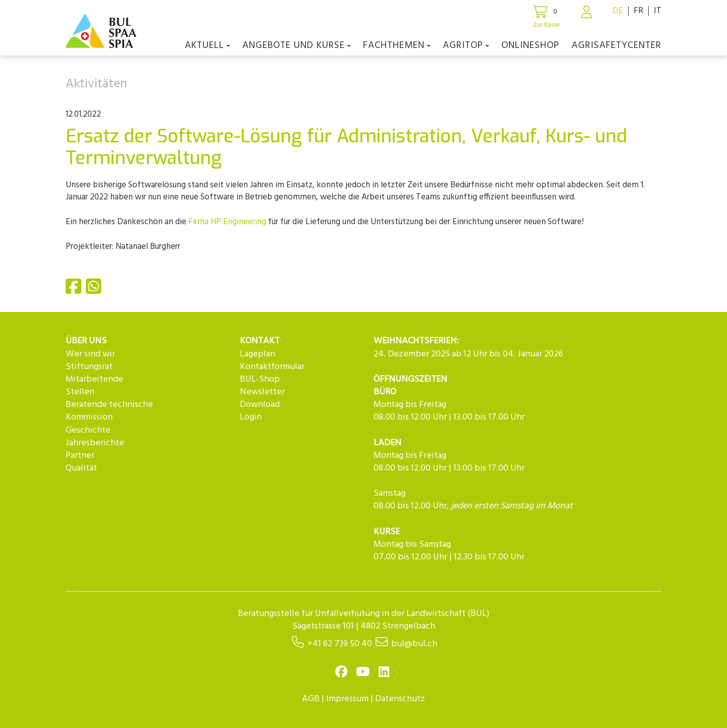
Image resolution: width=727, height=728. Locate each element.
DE (618, 11)
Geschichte (88, 430)
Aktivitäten (96, 84)
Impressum (347, 699)
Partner (80, 456)
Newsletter (262, 392)
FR (638, 11)
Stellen (80, 392)
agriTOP (466, 45)
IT (658, 11)
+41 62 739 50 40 (340, 644)
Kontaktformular (272, 367)
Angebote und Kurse (297, 45)
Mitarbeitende (94, 379)
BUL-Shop (260, 379)
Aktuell (207, 45)
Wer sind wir (90, 354)
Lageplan (257, 354)
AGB (311, 699)
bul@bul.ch (414, 644)
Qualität (81, 468)
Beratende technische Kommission (109, 411)
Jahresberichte (95, 443)
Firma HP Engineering (227, 222)
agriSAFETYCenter (616, 45)
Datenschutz (400, 699)
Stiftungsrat (89, 367)
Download (260, 405)
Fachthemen (397, 45)
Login (251, 417)
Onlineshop (530, 45)
